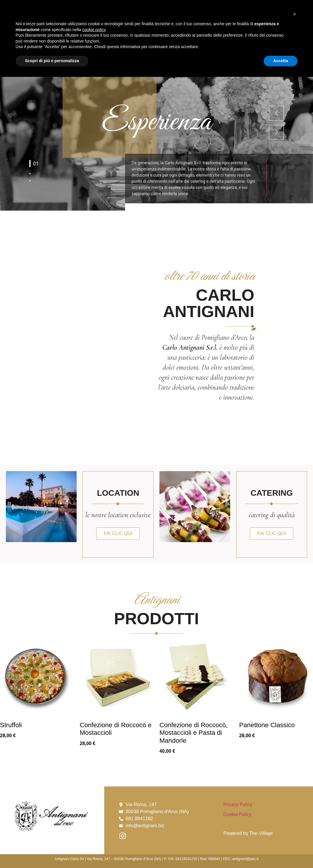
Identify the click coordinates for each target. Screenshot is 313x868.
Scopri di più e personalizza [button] (52, 852)
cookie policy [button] (94, 821)
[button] (295, 805)
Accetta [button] (281, 852)
